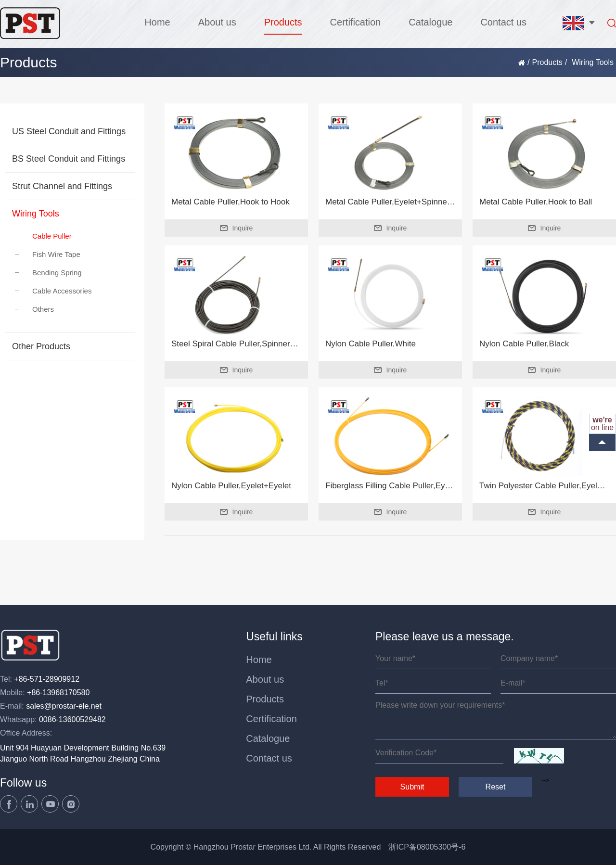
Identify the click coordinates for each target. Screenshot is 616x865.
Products (283, 22)
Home (157, 22)
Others (34, 309)
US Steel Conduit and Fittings (69, 131)
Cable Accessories (53, 291)
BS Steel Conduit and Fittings (69, 159)
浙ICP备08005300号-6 (427, 847)
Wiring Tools (36, 214)
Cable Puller (43, 236)
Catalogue (430, 22)
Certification (356, 22)
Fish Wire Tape (48, 254)
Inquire (237, 228)
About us (217, 22)
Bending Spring (48, 273)
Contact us (503, 22)
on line (602, 424)
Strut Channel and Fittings (62, 186)
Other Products (41, 346)
